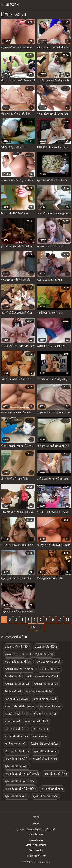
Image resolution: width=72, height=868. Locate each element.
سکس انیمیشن (36, 840)
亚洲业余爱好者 (36, 856)
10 (60, 620)
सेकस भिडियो (36, 834)
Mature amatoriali (36, 845)
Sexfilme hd (36, 850)
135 (32, 627)
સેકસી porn (10, 5)
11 (68, 620)
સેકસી (36, 824)
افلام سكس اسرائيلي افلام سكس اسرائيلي (36, 829)
